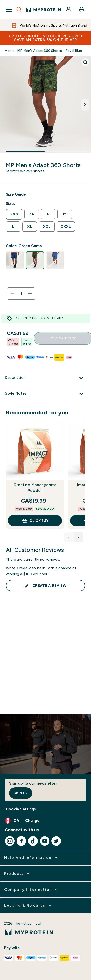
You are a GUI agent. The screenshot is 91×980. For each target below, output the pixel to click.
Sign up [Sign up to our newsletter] (21, 793)
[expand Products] (17, 874)
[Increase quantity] (30, 294)
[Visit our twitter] (56, 841)
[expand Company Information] (31, 890)
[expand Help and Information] (31, 858)
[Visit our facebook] (21, 841)
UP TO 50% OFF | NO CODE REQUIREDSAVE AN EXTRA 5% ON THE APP (45, 38)
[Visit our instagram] (10, 841)
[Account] (69, 10)
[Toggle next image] (85, 105)
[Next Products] (78, 537)
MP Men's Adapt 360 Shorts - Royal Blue (50, 51)
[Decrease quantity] (12, 294)
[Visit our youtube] (45, 841)
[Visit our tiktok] (33, 841)
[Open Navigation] (9, 10)
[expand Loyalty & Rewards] (28, 906)
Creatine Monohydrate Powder (35, 488)
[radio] (14, 214)
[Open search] (19, 10)
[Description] (45, 378)
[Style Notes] (45, 394)
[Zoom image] (85, 62)
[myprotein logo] (44, 10)
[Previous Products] (69, 537)
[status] (21, 294)
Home (10, 51)
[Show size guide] (16, 194)
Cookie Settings (21, 809)
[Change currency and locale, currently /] (45, 821)
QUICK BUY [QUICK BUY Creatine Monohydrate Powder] (35, 521)
